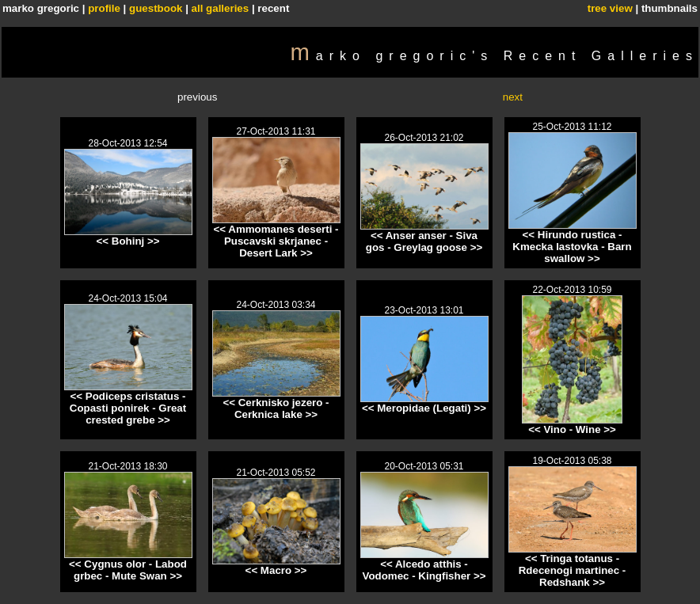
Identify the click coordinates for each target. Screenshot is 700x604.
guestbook (156, 8)
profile (104, 8)
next (513, 97)
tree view (610, 8)
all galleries (221, 8)
